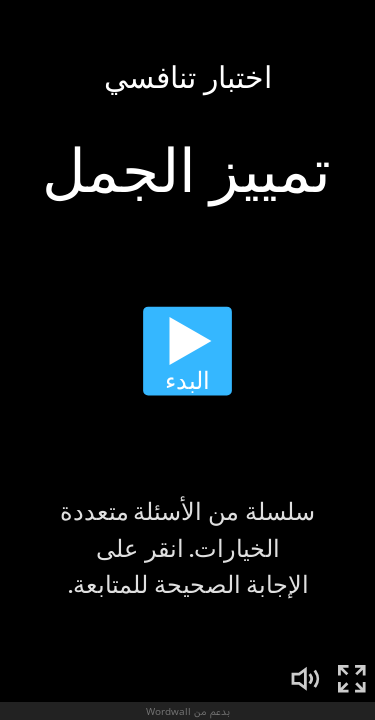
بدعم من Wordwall (188, 711)
